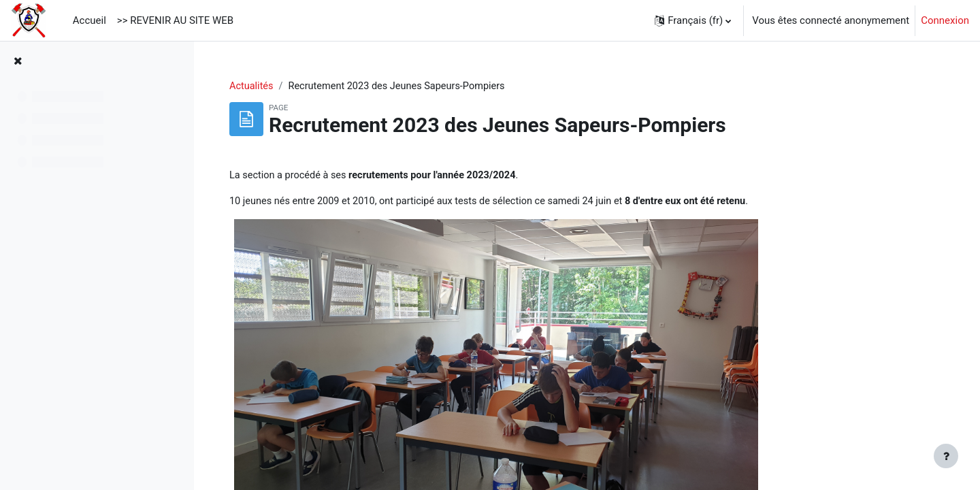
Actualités (332, 86)
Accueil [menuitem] (89, 20)
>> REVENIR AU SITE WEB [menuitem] (175, 20)
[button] (693, 20)
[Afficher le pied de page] (946, 456)
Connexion (945, 20)
